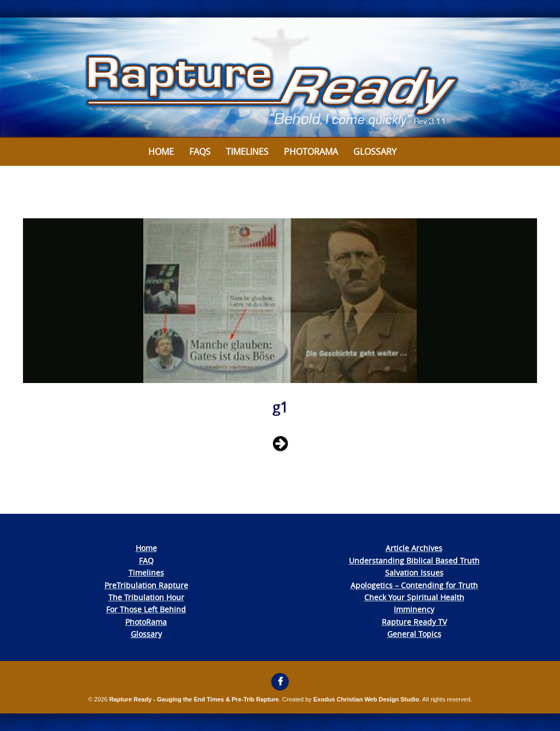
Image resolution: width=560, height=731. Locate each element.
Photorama (311, 152)
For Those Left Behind (146, 609)
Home (161, 152)
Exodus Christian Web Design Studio (366, 699)
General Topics (414, 634)
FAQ (146, 561)
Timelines (247, 152)
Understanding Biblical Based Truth (414, 561)
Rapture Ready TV (414, 622)
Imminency (414, 609)
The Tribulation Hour (146, 597)
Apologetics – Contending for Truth (414, 585)
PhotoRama (146, 622)
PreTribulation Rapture (146, 585)
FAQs (200, 152)
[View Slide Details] (280, 78)
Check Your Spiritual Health (414, 597)
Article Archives (414, 548)
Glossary (375, 152)
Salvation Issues (414, 573)
